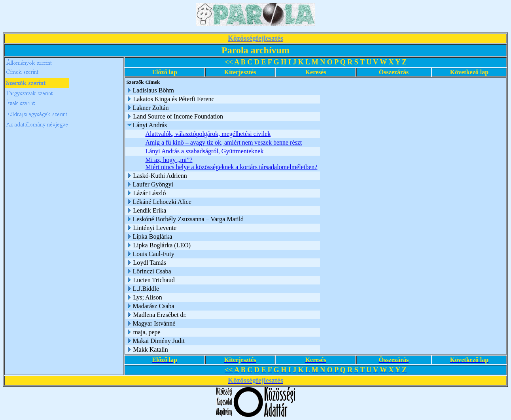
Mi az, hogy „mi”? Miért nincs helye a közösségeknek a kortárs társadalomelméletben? (231, 163)
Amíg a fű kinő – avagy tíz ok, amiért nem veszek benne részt (223, 142)
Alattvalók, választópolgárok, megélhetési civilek (208, 134)
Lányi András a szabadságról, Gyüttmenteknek (204, 151)
